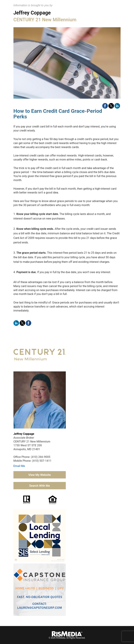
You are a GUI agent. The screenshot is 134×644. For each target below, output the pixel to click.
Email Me (19, 466)
